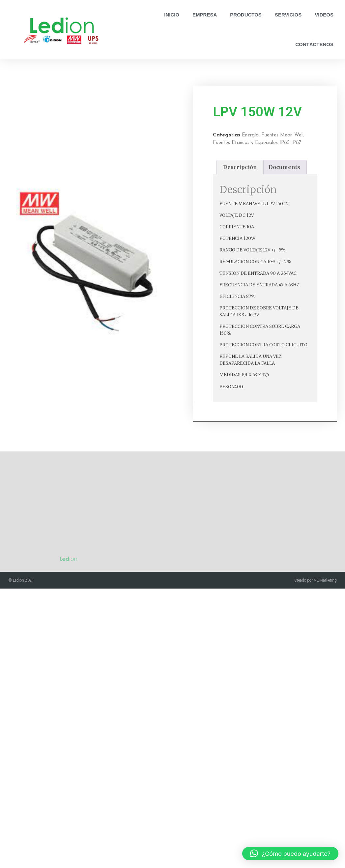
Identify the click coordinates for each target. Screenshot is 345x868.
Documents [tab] (301, 167)
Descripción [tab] (256, 167)
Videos (324, 15)
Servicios (288, 15)
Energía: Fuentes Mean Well (289, 135)
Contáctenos (314, 44)
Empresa (205, 15)
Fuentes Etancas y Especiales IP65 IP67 (273, 143)
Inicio (172, 15)
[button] (290, 854)
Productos (246, 15)
